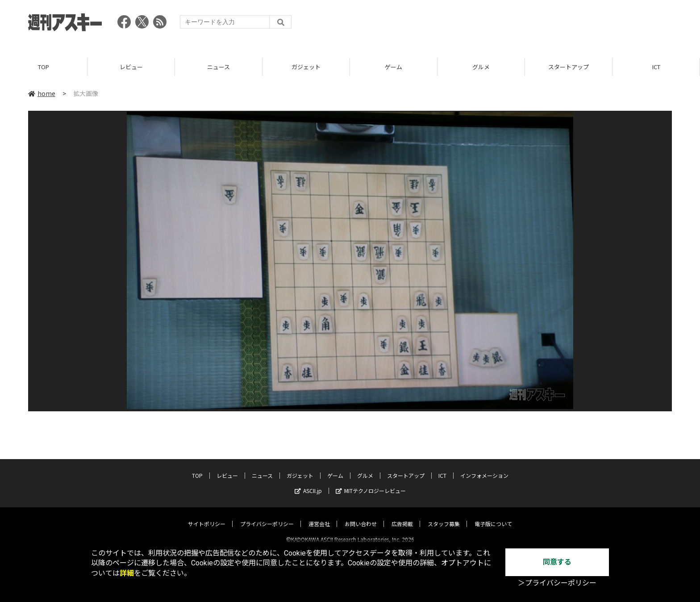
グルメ (481, 67)
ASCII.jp (308, 483)
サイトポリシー (207, 516)
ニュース (219, 67)
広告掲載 (402, 516)
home (42, 93)
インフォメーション (484, 468)
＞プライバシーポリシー (557, 583)
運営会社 (319, 516)
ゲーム (394, 67)
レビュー (131, 67)
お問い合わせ (361, 516)
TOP (44, 67)
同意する (557, 562)
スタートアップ (569, 67)
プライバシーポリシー (267, 516)
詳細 (127, 573)
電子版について (493, 516)
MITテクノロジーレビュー (371, 483)
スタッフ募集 (444, 516)
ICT (656, 67)
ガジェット (306, 67)
